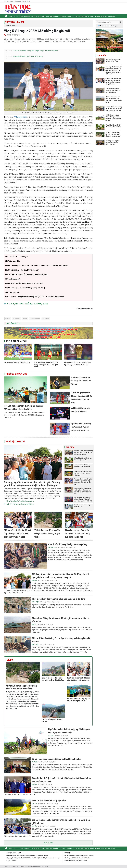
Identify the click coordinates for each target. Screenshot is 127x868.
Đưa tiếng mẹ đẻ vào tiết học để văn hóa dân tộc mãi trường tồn (79, 679)
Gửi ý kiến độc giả (12, 323)
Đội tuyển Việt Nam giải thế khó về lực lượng (28, 57)
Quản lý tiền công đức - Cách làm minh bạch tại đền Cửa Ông (53, 679)
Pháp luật (56, 16)
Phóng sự (38, 16)
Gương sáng (49, 16)
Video (10, 660)
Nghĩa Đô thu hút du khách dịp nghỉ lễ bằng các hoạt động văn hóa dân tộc (113, 118)
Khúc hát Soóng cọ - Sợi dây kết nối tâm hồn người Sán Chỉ (79, 700)
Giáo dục (75, 16)
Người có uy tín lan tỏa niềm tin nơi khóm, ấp (20, 504)
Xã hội (43, 16)
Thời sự (10, 16)
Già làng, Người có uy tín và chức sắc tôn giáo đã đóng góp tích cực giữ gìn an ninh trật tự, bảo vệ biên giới (32, 484)
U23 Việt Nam (46, 319)
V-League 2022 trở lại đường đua (27, 303)
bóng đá (25, 319)
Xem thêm (48, 843)
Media (103, 16)
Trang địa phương (89, 16)
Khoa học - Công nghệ (66, 16)
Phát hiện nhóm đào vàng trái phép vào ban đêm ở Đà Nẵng (59, 599)
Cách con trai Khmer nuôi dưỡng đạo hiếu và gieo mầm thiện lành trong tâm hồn (83, 491)
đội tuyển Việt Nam (35, 319)
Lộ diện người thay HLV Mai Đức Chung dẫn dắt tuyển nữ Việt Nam (81, 381)
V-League (8, 319)
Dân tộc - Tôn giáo (18, 16)
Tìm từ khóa (103, 26)
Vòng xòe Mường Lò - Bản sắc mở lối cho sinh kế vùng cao (83, 473)
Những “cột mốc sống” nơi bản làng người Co (20, 501)
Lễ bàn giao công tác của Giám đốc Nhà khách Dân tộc (57, 759)
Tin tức (34, 625)
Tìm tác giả (114, 26)
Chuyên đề (97, 16)
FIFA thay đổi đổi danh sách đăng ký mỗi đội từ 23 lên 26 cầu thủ (77, 364)
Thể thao (8, 26)
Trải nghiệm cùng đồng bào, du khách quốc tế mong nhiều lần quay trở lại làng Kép (84, 482)
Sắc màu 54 (27, 16)
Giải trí (14, 26)
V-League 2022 (21, 117)
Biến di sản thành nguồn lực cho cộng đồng (68, 544)
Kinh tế (33, 16)
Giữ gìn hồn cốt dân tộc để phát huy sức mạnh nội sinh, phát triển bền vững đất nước (18, 534)
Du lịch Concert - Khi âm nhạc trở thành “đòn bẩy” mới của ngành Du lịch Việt (83, 499)
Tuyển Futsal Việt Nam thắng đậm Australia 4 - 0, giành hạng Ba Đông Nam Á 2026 (81, 427)
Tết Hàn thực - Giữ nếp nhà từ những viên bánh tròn (83, 466)
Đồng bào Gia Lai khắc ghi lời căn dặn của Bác (83, 459)
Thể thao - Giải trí (110, 16)
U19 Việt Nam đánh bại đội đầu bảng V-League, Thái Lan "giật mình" (36, 51)
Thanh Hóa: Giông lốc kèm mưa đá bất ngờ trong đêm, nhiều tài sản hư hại (114, 100)
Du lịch (51, 736)
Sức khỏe (81, 16)
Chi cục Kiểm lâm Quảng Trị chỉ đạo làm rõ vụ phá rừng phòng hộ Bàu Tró (84, 452)
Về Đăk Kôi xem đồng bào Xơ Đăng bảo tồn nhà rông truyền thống (47, 534)
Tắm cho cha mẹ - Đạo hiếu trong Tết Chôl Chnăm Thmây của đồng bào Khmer (78, 534)
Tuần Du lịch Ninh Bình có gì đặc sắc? (49, 801)
